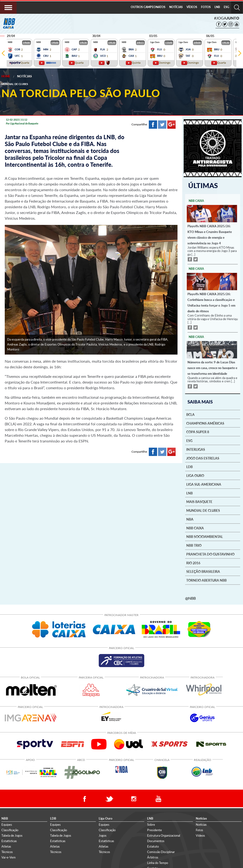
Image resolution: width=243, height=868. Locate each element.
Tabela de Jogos (12, 835)
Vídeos (200, 835)
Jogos (103, 835)
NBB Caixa (195, 527)
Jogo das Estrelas (203, 458)
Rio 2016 (193, 562)
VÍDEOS (192, 7)
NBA (190, 519)
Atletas (6, 846)
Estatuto (153, 846)
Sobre (151, 824)
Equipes (7, 824)
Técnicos (7, 851)
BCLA (190, 414)
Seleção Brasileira (203, 571)
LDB (189, 466)
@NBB (190, 597)
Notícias (24, 76)
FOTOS (206, 7)
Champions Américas (205, 423)
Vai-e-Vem (9, 857)
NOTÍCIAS (176, 7)
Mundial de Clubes (203, 510)
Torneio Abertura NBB (206, 580)
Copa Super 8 (198, 432)
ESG (227, 7)
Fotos (199, 829)
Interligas (196, 449)
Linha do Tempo (158, 862)
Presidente (154, 829)
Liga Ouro (195, 475)
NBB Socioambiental (205, 536)
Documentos (156, 840)
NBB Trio (194, 545)
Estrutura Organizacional (164, 835)
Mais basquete (199, 501)
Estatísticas (9, 840)
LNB (217, 7)
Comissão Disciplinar (161, 851)
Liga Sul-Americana (204, 484)
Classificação (10, 829)
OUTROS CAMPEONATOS (148, 7)
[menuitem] (148, 7)
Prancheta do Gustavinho (210, 554)
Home (6, 76)
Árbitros (153, 857)
